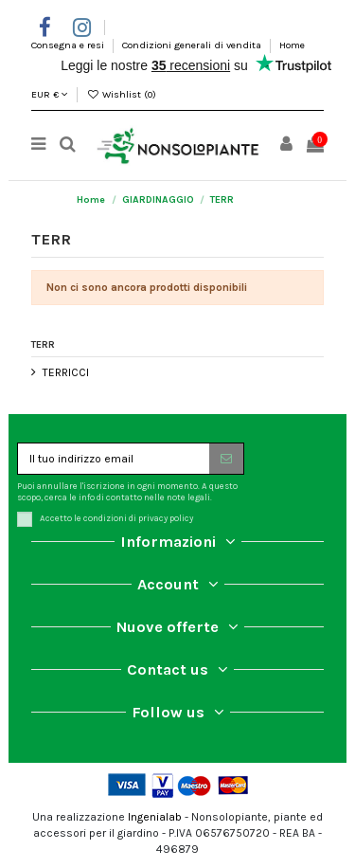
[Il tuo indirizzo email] (114, 459)
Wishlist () (121, 94)
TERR (43, 344)
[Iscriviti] (226, 459)
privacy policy (166, 518)
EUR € (50, 94)
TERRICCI (66, 372)
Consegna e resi (69, 45)
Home (292, 45)
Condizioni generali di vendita (193, 45)
